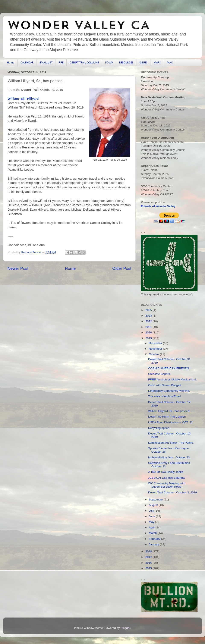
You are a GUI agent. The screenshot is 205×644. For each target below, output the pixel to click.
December (156, 343)
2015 (149, 568)
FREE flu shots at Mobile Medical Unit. (173, 379)
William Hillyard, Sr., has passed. (169, 411)
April (152, 527)
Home (11, 63)
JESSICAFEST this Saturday (167, 478)
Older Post (122, 268)
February (155, 539)
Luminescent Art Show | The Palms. (171, 443)
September (156, 500)
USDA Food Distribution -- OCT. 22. (171, 422)
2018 (149, 551)
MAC (170, 63)
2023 (149, 316)
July (152, 511)
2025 (149, 310)
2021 (149, 327)
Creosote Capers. (160, 374)
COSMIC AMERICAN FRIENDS (169, 368)
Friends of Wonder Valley (158, 206)
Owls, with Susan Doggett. (165, 385)
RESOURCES (126, 63)
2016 (149, 563)
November (156, 349)
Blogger (125, 628)
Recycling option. (159, 428)
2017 (149, 557)
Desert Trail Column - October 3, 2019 (173, 492)
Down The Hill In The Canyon (167, 417)
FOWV (109, 63)
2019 (149, 338)
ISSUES (143, 63)
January (154, 544)
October (154, 354)
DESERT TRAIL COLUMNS (84, 63)
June (152, 516)
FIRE (61, 63)
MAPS (157, 63)
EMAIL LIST (46, 63)
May (152, 522)
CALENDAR (27, 63)
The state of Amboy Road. (165, 396)
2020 (149, 332)
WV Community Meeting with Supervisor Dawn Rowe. (167, 485)
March (153, 533)
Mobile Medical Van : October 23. (169, 457)
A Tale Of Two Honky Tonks (166, 472)
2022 (149, 321)
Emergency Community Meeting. (169, 391)
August (154, 505)
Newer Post (18, 268)
